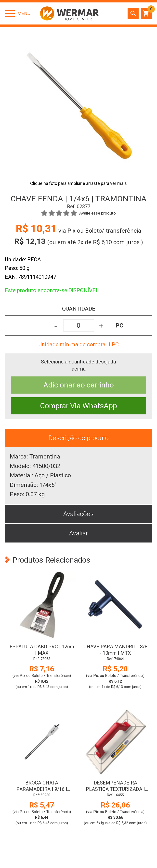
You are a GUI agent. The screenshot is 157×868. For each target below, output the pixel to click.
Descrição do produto (79, 438)
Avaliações (78, 514)
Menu (24, 13)
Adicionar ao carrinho (79, 385)
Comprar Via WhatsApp (78, 406)
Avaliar (79, 533)
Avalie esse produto (98, 213)
